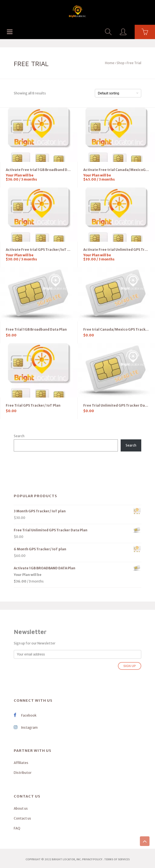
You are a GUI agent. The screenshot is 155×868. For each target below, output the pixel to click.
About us (21, 808)
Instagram (26, 727)
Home (110, 63)
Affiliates (21, 763)
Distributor (23, 773)
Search (19, 436)
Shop (121, 63)
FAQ (17, 828)
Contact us (22, 818)
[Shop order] (118, 93)
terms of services (117, 859)
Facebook (25, 715)
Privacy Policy (92, 859)
